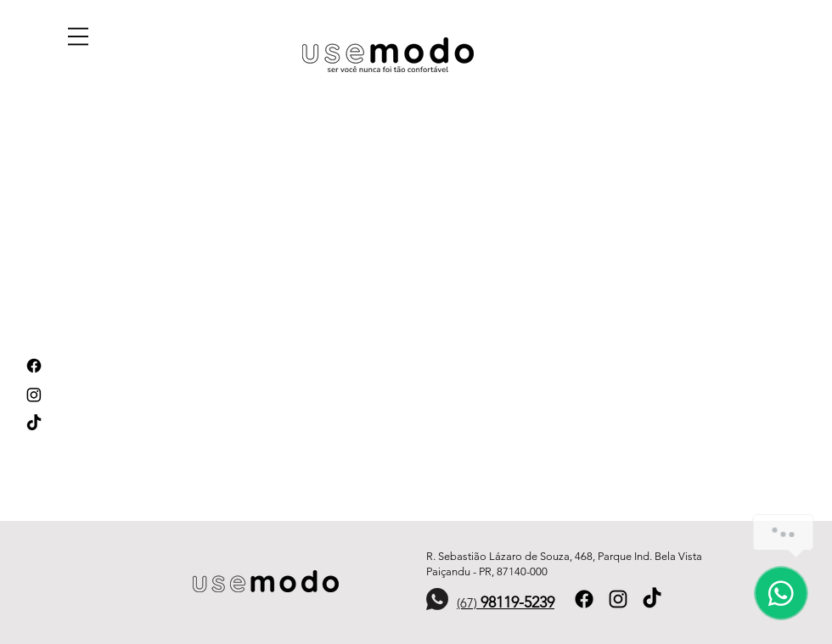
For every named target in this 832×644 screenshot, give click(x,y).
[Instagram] (34, 395)
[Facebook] (34, 366)
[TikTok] (34, 423)
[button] (78, 36)
